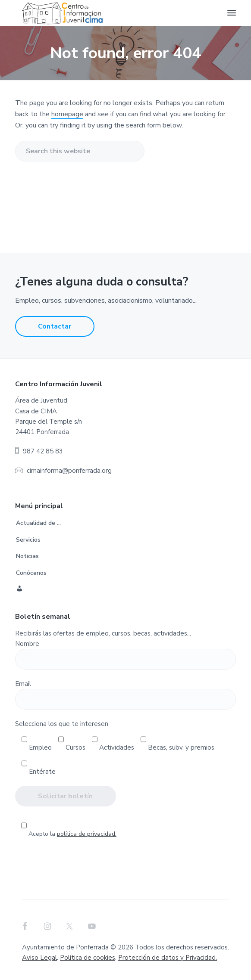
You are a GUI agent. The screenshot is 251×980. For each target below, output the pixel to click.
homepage (67, 114)
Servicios (28, 540)
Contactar (55, 326)
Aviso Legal (39, 958)
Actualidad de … (38, 523)
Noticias (27, 556)
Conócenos (31, 573)
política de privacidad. (87, 834)
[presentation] (125, 865)
